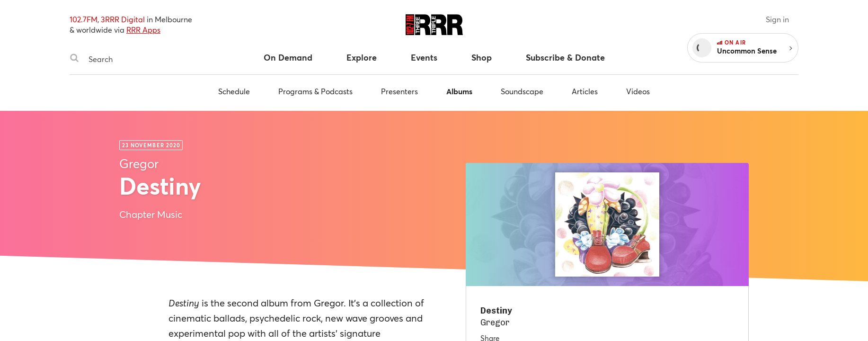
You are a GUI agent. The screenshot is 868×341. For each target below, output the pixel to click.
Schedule (234, 91)
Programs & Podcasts (315, 91)
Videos (638, 91)
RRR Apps (143, 30)
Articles (585, 91)
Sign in (777, 19)
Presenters (399, 91)
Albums (459, 91)
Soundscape (522, 91)
